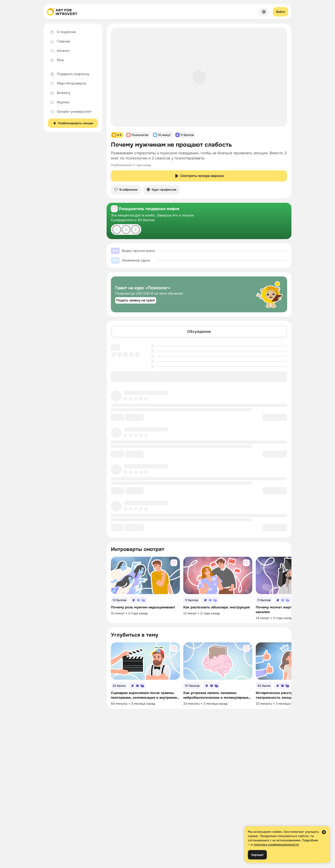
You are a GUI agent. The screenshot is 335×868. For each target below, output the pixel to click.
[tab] (199, 332)
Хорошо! (257, 855)
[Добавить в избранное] (114, 209)
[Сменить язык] (264, 12)
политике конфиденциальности (276, 845)
